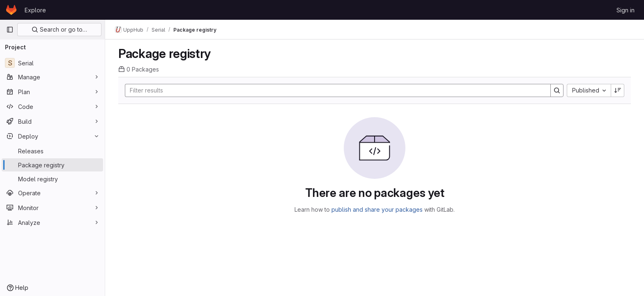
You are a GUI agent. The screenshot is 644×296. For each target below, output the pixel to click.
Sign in (626, 10)
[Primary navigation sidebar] (10, 30)
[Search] (334, 90)
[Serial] (52, 63)
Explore (35, 10)
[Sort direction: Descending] (618, 90)
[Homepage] (11, 10)
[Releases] (52, 151)
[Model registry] (52, 179)
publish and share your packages (377, 209)
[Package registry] (52, 165)
